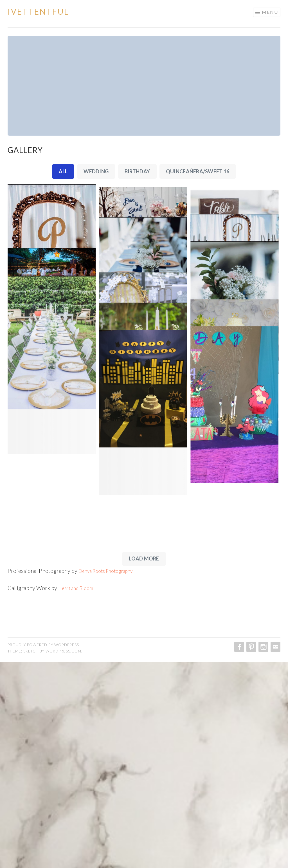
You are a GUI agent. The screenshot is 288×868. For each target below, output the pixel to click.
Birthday (137, 171)
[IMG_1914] (144, 214)
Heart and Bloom (78, 794)
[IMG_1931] (236, 588)
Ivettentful (38, 12)
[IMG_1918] (236, 377)
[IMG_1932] (144, 572)
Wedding (96, 171)
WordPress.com (63, 857)
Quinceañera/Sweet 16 (198, 171)
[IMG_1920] (144, 415)
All (63, 171)
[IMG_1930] (52, 583)
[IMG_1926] (236, 477)
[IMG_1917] (144, 315)
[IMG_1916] (236, 277)
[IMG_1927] (144, 479)
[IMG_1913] (52, 251)
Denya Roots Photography (110, 777)
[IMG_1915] (236, 214)
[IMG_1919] (52, 352)
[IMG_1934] (144, 693)
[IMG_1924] (52, 453)
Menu (270, 12)
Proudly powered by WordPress (43, 851)
